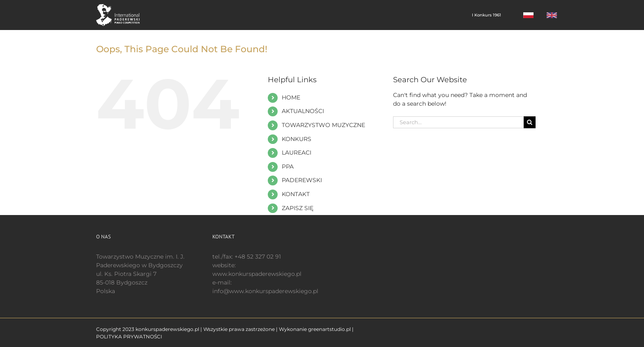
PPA (288, 167)
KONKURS (297, 139)
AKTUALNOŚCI (303, 111)
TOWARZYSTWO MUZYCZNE (323, 125)
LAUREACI (297, 153)
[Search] (530, 122)
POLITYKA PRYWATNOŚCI (129, 337)
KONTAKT (296, 194)
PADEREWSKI (302, 180)
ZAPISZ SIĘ (298, 208)
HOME (291, 97)
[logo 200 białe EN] (122, 7)
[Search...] (458, 122)
